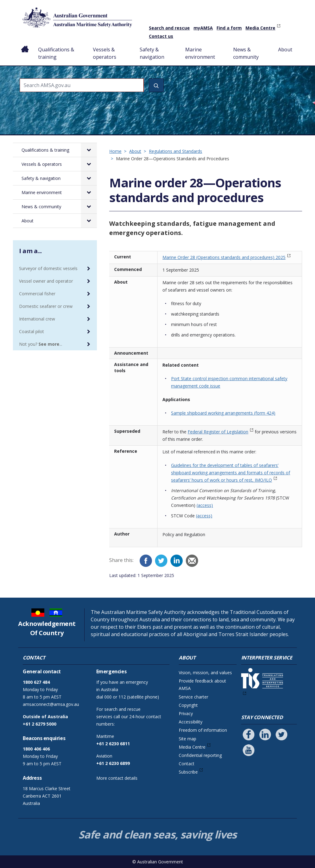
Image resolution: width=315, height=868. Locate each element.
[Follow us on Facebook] (249, 735)
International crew (37, 319)
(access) (205, 505)
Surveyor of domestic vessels (48, 268)
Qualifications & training (56, 53)
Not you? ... (41, 344)
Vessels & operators (105, 53)
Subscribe (188, 772)
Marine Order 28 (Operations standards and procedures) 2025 (224, 257)
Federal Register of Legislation (218, 432)
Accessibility (191, 722)
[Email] (192, 561)
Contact (187, 764)
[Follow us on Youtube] (249, 750)
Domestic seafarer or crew (46, 306)
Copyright (188, 705)
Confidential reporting (200, 755)
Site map (187, 739)
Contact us (161, 36)
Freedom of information (203, 730)
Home (25, 45)
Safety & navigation (152, 53)
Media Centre (260, 28)
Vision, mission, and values (205, 673)
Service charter (193, 697)
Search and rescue (169, 28)
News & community (246, 53)
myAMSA (203, 28)
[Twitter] (161, 561)
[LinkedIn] (177, 561)
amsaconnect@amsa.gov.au (51, 704)
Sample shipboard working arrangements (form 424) (223, 413)
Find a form (229, 28)
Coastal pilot (32, 331)
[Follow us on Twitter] (281, 735)
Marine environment (200, 53)
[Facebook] (146, 561)
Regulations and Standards (175, 151)
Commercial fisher (37, 294)
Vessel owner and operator (46, 281)
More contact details (117, 778)
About (285, 50)
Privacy (186, 713)
